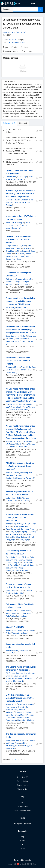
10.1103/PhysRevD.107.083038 (17, 579)
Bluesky (22, 841)
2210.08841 (14, 290)
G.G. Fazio (10, 200)
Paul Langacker (12, 707)
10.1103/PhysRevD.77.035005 (17, 728)
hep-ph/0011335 (12, 687)
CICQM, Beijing (11, 373)
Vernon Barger (11, 704)
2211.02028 (10, 506)
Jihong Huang (11, 524)
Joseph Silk (25, 565)
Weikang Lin (10, 279)
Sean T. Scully (16, 407)
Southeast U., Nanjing (20, 571)
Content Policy (22, 781)
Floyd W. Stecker (12, 404)
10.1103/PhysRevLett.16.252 (16, 185)
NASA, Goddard (25, 404)
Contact (22, 849)
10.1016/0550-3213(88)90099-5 (18, 621)
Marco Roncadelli (24, 251)
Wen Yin (25, 341)
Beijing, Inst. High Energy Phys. (23, 529)
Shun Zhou (16, 537)
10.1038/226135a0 (13, 210)
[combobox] (25, 9)
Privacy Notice (22, 785)
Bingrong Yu (25, 532)
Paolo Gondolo (11, 591)
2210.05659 (14, 264)
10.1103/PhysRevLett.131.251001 (18, 267)
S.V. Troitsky (10, 308)
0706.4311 (10, 726)
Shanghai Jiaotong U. (24, 279)
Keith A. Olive (11, 616)
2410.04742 (13, 40)
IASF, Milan (22, 246)
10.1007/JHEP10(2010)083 (19, 754)
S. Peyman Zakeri (9, 32)
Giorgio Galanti (11, 246)
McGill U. (17, 676)
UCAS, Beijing (19, 526)
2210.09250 (20, 318)
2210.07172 (16, 231)
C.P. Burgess (10, 673)
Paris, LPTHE (21, 557)
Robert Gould (11, 177)
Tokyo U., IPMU (24, 284)
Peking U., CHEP (26, 370)
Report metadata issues (22, 810)
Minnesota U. (22, 616)
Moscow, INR (21, 308)
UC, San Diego (22, 177)
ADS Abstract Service (17, 42)
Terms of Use (22, 789)
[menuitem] (33, 3)
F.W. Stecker (20, 203)
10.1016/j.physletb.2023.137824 (18, 352)
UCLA (8, 407)
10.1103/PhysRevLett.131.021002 (18, 486)
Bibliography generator (22, 824)
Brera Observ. (11, 251)
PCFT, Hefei (25, 501)
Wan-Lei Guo (11, 740)
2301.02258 (14, 576)
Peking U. (24, 367)
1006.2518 (31, 751)
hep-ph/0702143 (12, 658)
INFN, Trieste (15, 248)
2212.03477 (32, 542)
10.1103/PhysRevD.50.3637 (16, 661)
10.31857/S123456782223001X (18, 321)
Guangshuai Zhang (13, 367)
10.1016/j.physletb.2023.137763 (18, 509)
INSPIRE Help (22, 806)
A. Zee (8, 633)
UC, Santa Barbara (25, 611)
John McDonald (12, 651)
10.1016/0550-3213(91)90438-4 (18, 599)
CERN (19, 498)
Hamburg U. (20, 223)
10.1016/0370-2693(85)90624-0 (18, 638)
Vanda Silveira (11, 630)
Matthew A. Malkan (16, 410)
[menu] (34, 3)
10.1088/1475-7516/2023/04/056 (23, 545)
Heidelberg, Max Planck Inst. (24, 478)
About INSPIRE (22, 777)
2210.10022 (10, 349)
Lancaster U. (23, 651)
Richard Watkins (12, 613)
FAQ (22, 802)
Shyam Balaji (11, 557)
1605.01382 (10, 418)
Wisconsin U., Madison (26, 704)
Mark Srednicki (11, 611)
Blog (23, 837)
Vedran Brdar (11, 498)
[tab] (9, 123)
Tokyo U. (17, 563)
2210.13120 (14, 380)
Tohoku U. (23, 336)
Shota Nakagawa (12, 336)
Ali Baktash (10, 223)
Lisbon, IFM (10, 653)
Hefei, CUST (13, 501)
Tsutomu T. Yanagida (14, 282)
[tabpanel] (22, 445)
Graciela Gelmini (12, 593)
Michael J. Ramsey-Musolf (16, 715)
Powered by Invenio (23, 860)
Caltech (21, 718)
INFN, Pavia (19, 254)
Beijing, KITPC (22, 740)
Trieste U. (28, 248)
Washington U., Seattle (26, 630)
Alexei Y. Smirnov (12, 473)
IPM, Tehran (21, 32)
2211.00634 (14, 483)
